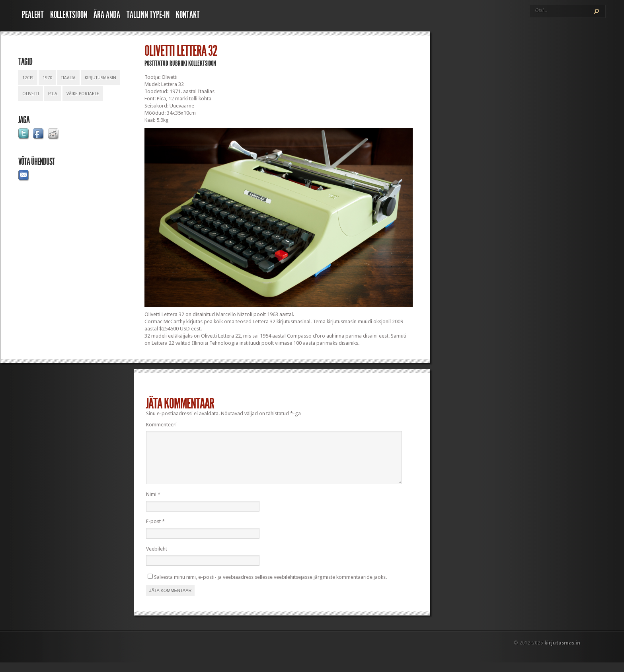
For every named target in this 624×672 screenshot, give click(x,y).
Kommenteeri (161, 425)
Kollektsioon (69, 15)
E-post (155, 531)
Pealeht (33, 15)
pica (53, 94)
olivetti (31, 94)
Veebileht (157, 558)
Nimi (153, 504)
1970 (47, 78)
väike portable (83, 94)
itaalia (68, 78)
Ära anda (107, 15)
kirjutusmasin (100, 78)
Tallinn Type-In (148, 15)
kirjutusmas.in (562, 652)
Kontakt (188, 15)
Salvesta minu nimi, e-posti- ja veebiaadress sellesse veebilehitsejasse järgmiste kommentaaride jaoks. (270, 587)
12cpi (28, 78)
